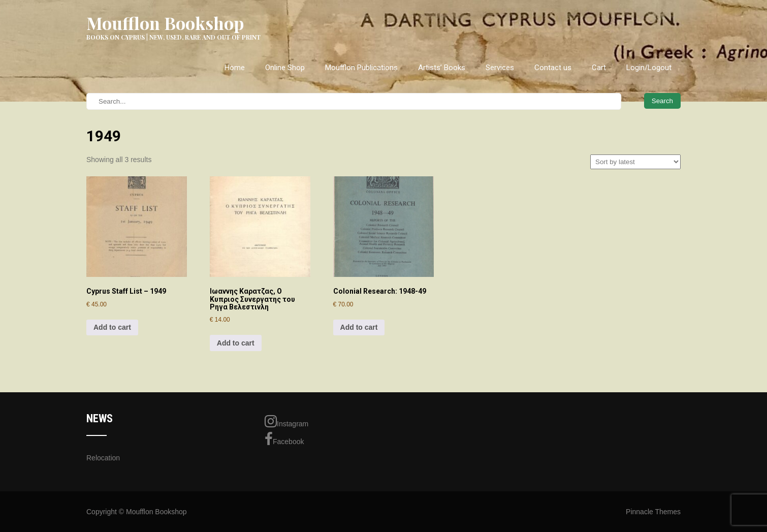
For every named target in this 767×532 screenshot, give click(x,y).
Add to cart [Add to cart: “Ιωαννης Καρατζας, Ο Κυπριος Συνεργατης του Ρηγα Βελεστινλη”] (236, 343)
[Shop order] (635, 162)
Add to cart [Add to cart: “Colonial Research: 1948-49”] (359, 327)
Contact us (553, 68)
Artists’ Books (442, 68)
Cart (599, 68)
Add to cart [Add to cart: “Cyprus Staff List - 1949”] (112, 327)
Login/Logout (649, 68)
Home (235, 68)
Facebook (284, 439)
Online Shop (285, 68)
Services (500, 68)
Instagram (286, 421)
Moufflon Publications (361, 68)
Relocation (103, 458)
